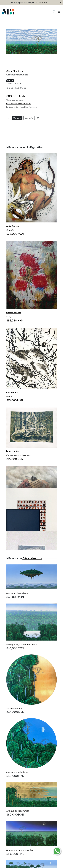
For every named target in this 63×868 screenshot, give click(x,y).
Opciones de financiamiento (18, 103)
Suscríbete (17, 833)
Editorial (10, 794)
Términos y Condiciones (18, 806)
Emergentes (12, 778)
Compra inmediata (15, 746)
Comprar (17, 118)
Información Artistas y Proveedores (23, 797)
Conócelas (42, 2)
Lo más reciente (14, 743)
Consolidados (13, 774)
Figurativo (11, 752)
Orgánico (11, 758)
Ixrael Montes (13, 451)
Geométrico (12, 755)
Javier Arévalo (13, 226)
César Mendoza (15, 71)
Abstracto (11, 749)
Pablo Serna (12, 392)
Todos (9, 771)
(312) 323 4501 (21, 846)
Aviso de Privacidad (16, 803)
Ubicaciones (12, 800)
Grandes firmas (14, 781)
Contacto (29, 118)
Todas (9, 739)
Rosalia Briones (14, 313)
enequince (45, 850)
